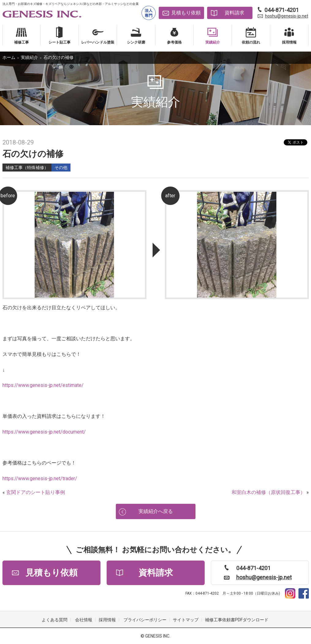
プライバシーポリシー (145, 620)
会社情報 (84, 620)
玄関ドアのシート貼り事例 (36, 492)
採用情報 (107, 620)
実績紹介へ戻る (156, 511)
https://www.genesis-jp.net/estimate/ (43, 385)
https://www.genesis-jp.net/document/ (44, 432)
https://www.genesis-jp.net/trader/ (40, 478)
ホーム (9, 57)
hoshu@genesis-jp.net (287, 16)
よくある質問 (55, 620)
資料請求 (234, 13)
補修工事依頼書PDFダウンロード (237, 620)
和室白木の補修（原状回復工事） (268, 492)
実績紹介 (29, 57)
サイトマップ (186, 620)
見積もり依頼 (186, 13)
